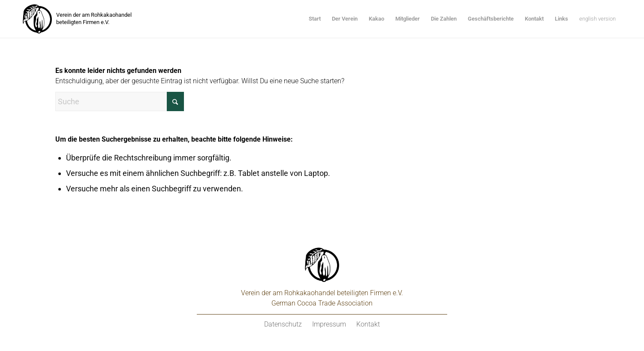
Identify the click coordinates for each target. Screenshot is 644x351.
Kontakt (368, 324)
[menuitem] (315, 19)
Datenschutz (283, 324)
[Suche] (120, 101)
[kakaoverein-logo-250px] (37, 19)
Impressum (329, 324)
